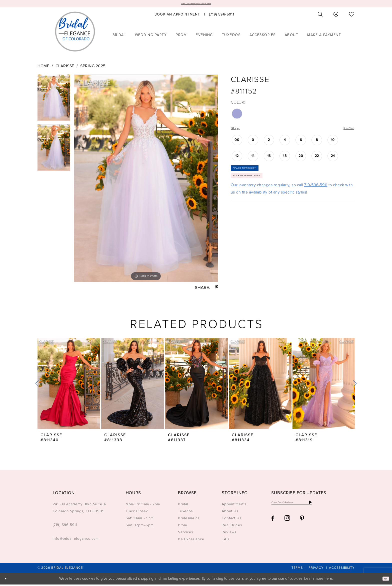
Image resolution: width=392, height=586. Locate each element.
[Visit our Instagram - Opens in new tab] (287, 523)
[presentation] (69, 385)
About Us (230, 513)
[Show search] (320, 16)
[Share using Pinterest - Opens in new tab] (217, 289)
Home (43, 67)
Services (185, 534)
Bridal (183, 506)
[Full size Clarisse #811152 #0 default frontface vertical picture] (146, 180)
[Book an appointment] (177, 16)
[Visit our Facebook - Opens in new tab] (273, 523)
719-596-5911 (316, 197)
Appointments (234, 506)
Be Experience (191, 541)
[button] (336, 16)
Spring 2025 (93, 67)
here (328, 580)
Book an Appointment (258, 186)
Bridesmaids (189, 520)
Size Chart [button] (345, 130)
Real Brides (232, 527)
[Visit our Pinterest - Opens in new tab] (302, 523)
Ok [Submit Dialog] (384, 580)
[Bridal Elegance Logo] (75, 33)
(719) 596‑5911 (65, 527)
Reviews (229, 534)
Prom (182, 527)
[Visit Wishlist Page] (352, 16)
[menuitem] (177, 16)
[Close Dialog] (7, 580)
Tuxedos (185, 513)
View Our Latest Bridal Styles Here (196, 4)
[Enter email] (306, 505)
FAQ (225, 541)
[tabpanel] (54, 101)
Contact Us (231, 520)
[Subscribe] (338, 505)
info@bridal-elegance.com (76, 540)
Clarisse (65, 67)
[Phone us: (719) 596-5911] (222, 16)
